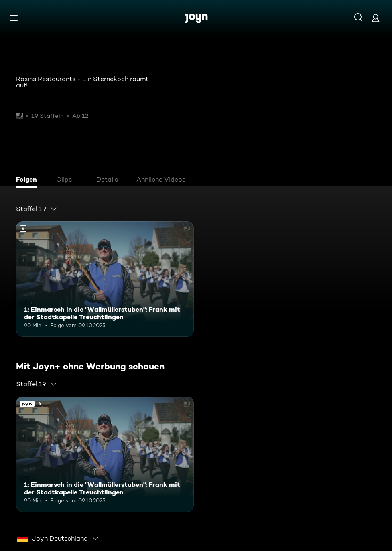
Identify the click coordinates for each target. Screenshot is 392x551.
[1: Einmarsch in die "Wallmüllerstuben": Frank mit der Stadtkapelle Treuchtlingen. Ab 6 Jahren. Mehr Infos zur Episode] (105, 279)
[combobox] (37, 209)
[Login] (376, 18)
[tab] (28, 180)
